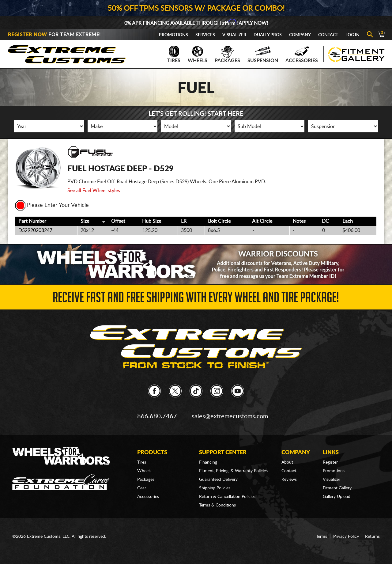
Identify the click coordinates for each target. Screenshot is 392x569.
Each (348, 221)
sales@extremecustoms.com (230, 416)
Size (85, 221)
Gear (142, 488)
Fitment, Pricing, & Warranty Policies (233, 471)
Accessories (302, 55)
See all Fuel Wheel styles (94, 191)
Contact (328, 35)
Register (330, 462)
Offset (118, 221)
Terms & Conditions (217, 505)
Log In (352, 35)
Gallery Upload (337, 497)
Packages (227, 55)
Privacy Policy (346, 537)
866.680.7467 (157, 416)
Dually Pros (268, 35)
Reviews (289, 480)
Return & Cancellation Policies (227, 497)
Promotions (173, 35)
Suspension (263, 55)
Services (205, 35)
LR (184, 221)
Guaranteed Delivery (218, 480)
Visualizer (234, 35)
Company (300, 35)
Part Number (32, 221)
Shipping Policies (215, 488)
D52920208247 (35, 230)
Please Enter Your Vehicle (52, 205)
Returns (372, 537)
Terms (322, 537)
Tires (174, 55)
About (287, 462)
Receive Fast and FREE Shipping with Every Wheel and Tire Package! (196, 299)
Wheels (198, 55)
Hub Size (152, 221)
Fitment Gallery (337, 488)
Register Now (28, 35)
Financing (208, 462)
